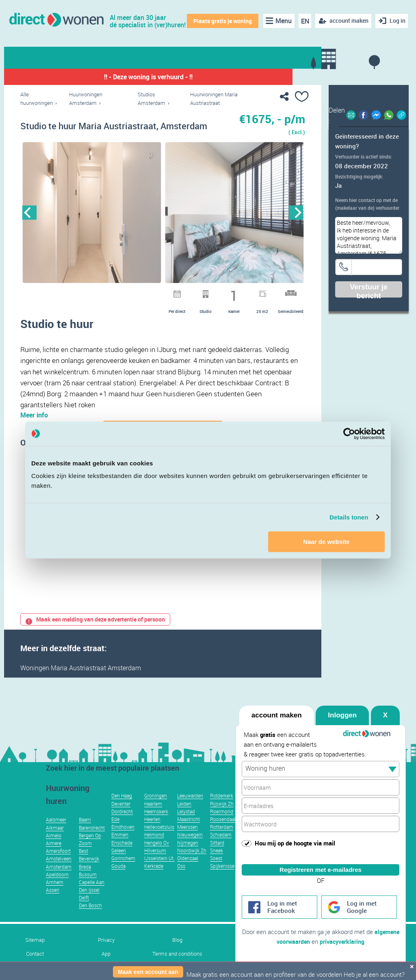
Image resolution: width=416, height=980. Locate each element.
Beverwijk (89, 871)
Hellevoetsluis (159, 839)
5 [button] (131, 292)
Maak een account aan (148, 972)
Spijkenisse (222, 878)
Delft (84, 910)
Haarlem (153, 816)
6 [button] (142, 292)
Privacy (106, 952)
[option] (92, 213)
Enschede (122, 855)
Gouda (118, 878)
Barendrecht (92, 840)
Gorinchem (123, 870)
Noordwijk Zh (192, 863)
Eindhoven (123, 839)
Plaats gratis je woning (221, 21)
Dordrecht (122, 824)
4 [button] (121, 292)
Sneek (217, 863)
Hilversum (155, 863)
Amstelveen (59, 871)
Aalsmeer (56, 832)
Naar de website (326, 542)
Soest (216, 870)
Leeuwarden (190, 808)
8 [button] (163, 292)
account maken (277, 708)
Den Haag (122, 808)
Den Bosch (90, 917)
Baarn (85, 832)
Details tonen (349, 517)
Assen (53, 902)
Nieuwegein (190, 847)
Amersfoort (58, 863)
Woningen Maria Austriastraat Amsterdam (81, 680)
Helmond (154, 847)
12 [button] (205, 292)
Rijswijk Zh (222, 816)
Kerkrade (154, 878)
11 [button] (195, 292)
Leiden (184, 816)
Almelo (54, 847)
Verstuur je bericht (369, 290)
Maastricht (188, 831)
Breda (85, 879)
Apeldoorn (57, 887)
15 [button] (237, 292)
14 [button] (226, 292)
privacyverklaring (357, 942)
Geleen (119, 863)
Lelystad (186, 824)
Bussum (88, 887)
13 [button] (216, 292)
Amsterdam (59, 879)
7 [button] (152, 292)
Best (83, 863)
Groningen (156, 808)
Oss (181, 878)
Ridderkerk (222, 808)
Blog (177, 952)
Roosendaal (223, 831)
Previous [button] (29, 213)
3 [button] (110, 292)
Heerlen (152, 831)
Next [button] (296, 213)
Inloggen (342, 708)
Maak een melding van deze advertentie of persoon (95, 631)
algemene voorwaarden (292, 942)
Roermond (222, 824)
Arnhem (55, 894)
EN (303, 21)
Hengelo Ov (157, 855)
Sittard (217, 855)
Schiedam (221, 847)
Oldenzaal (188, 870)
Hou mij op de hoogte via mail (295, 836)
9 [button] (173, 292)
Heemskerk (156, 824)
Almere (54, 855)
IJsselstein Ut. (159, 870)
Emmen (120, 847)
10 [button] (184, 292)
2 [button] (100, 292)
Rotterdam (222, 839)
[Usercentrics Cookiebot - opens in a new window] (349, 434)
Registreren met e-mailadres (321, 862)
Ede (115, 831)
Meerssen (187, 839)
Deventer (121, 816)
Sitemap (35, 952)
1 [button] (89, 292)
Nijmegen (188, 855)
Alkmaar (55, 840)
